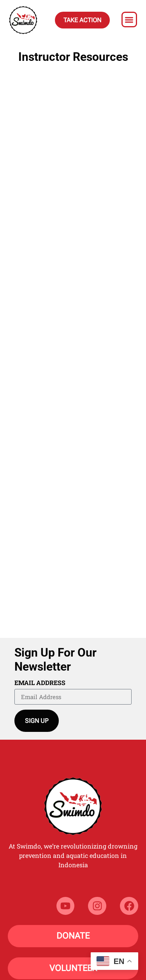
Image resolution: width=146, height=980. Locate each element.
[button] (129, 20)
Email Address (40, 683)
